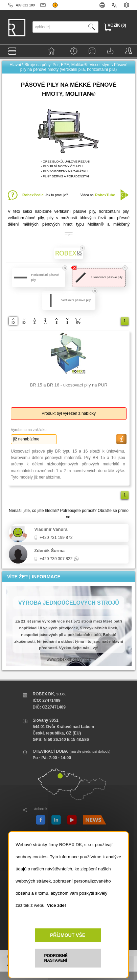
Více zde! (56, 905)
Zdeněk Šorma (49, 551)
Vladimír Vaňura (51, 529)
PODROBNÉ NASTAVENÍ (56, 958)
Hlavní (15, 65)
